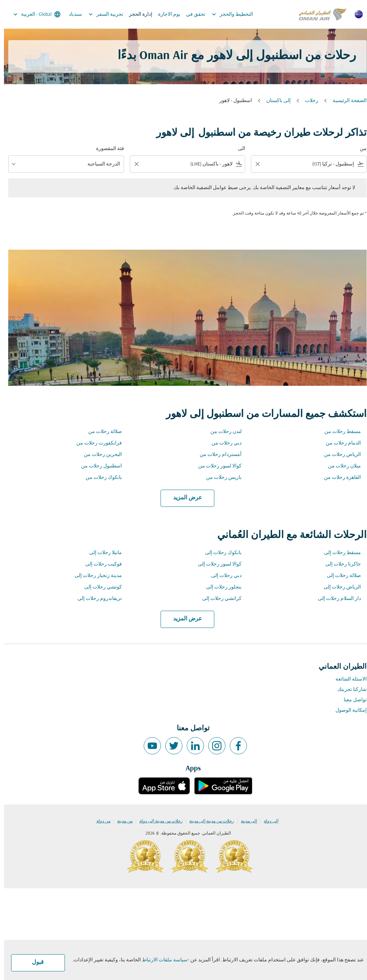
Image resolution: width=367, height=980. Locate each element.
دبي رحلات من (223, 443)
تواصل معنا (351, 700)
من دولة (99, 821)
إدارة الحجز (137, 15)
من (359, 149)
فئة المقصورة (106, 149)
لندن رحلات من (222, 432)
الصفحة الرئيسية (346, 101)
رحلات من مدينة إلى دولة (157, 821)
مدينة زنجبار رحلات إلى (94, 576)
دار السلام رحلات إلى (335, 599)
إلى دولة (267, 821)
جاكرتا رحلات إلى (339, 564)
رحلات (308, 101)
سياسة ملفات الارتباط (161, 960)
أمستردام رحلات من (217, 455)
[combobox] (310, 164)
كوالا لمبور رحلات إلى (216, 564)
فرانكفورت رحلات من (95, 443)
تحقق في (192, 15)
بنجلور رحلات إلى (220, 587)
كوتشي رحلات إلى (99, 587)
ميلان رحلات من (340, 466)
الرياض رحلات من (339, 455)
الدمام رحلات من (339, 443)
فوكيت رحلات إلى (100, 564)
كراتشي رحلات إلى (218, 599)
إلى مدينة (245, 821)
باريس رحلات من (220, 478)
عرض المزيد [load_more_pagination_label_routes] (184, 498)
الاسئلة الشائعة (347, 679)
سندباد (72, 15)
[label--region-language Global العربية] (32, 14)
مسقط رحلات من (339, 432)
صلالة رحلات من (101, 432)
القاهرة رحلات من (339, 478)
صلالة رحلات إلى (340, 576)
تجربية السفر (100, 14)
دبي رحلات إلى (222, 576)
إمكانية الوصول (347, 710)
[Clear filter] (253, 164)
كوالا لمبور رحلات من (216, 466)
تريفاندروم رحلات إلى (96, 599)
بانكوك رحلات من (100, 478)
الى (238, 149)
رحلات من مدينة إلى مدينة (208, 821)
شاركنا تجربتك (348, 690)
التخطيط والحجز (227, 14)
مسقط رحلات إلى (339, 553)
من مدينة (121, 821)
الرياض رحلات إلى (338, 587)
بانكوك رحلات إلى (219, 553)
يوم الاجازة (165, 15)
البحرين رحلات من (99, 455)
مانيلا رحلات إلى (102, 553)
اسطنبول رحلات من (97, 466)
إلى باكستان (275, 101)
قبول (34, 962)
